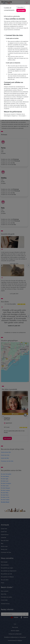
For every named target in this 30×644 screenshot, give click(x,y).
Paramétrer (21, 7)
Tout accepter (21, 10)
